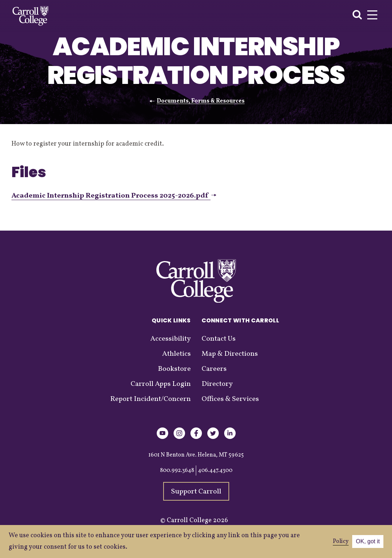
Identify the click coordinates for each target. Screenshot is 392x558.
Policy (341, 542)
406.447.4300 (215, 470)
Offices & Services (230, 399)
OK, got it (368, 541)
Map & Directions (230, 354)
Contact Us (219, 339)
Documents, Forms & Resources (201, 101)
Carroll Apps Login (161, 384)
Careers (214, 369)
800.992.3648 (177, 470)
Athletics (176, 354)
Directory (217, 384)
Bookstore (174, 369)
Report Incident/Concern (150, 399)
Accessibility (171, 339)
